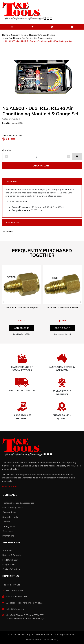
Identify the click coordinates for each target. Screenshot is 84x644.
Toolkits (6, 522)
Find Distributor (10, 560)
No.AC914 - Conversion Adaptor (22, 308)
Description (11, 181)
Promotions (8, 536)
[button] (12, 27)
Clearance (8, 531)
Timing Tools (9, 526)
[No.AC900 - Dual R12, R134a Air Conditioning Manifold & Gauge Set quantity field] (37, 156)
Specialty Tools (10, 517)
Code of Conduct (11, 569)
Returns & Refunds (12, 555)
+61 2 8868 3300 (14, 590)
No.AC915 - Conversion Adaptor (62, 308)
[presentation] (3, 302)
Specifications (13, 222)
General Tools (9, 512)
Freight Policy (9, 565)
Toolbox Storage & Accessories (18, 503)
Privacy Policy (51, 639)
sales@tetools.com (16, 609)
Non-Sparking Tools (13, 508)
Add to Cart (42, 166)
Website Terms (34, 639)
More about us (10, 486)
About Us (7, 550)
